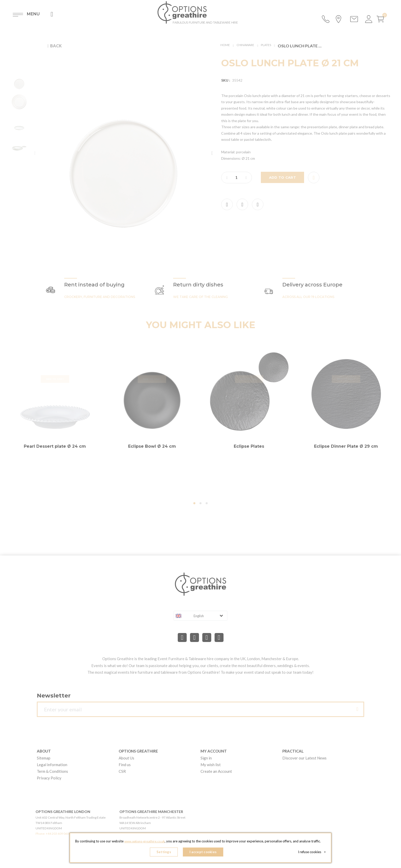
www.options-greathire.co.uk (144, 843)
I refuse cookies (313, 853)
